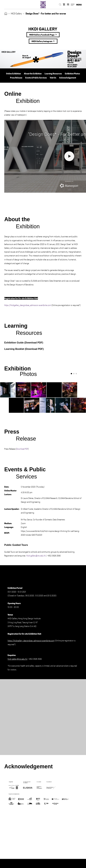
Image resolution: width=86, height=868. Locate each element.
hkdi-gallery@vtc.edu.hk (36, 556)
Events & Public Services (36, 78)
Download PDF (34, 343)
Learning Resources (53, 73)
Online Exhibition (13, 73)
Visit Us (53, 78)
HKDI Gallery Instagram (42, 41)
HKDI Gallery (16, 13)
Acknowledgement (68, 78)
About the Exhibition (33, 73)
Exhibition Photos (72, 73)
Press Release (16, 78)
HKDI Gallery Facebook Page (42, 35)
